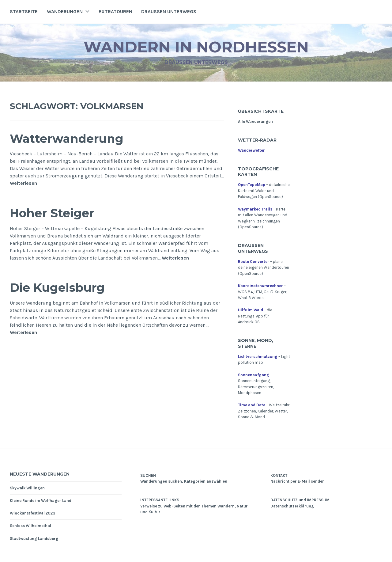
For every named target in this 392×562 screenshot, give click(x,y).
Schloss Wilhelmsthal (30, 526)
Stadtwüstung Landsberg (34, 539)
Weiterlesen (23, 183)
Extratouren (115, 11)
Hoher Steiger (52, 213)
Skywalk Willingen (27, 488)
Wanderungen (65, 11)
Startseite (24, 11)
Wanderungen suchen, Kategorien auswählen (184, 481)
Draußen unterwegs (169, 11)
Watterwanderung (67, 139)
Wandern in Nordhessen (196, 47)
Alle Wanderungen (255, 122)
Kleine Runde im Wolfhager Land (41, 501)
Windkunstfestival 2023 (33, 513)
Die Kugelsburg (57, 288)
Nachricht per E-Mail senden (298, 481)
